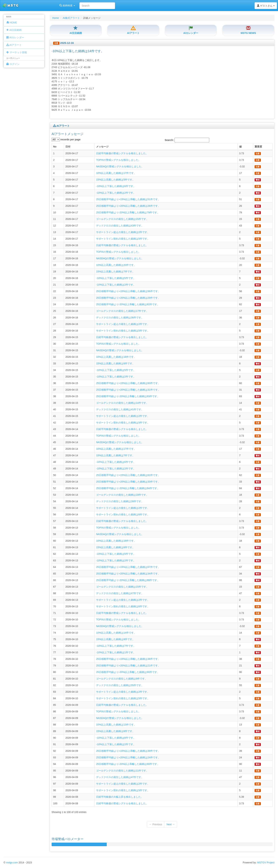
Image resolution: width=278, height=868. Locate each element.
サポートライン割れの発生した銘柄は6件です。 (123, 514)
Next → (171, 824)
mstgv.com (12, 862)
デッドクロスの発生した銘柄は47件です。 (120, 593)
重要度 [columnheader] (258, 147)
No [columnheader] (55, 147)
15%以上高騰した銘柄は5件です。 (115, 180)
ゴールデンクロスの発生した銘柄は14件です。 (122, 403)
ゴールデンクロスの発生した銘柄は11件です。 (122, 771)
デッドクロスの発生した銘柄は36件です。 (120, 317)
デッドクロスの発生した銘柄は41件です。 (120, 409)
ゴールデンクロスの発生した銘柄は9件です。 (122, 679)
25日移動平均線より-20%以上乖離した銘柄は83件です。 (128, 396)
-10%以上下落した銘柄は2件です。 (116, 193)
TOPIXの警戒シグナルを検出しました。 (118, 160)
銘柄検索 (46, 6)
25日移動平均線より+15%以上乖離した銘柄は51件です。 (128, 199)
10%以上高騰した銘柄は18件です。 (116, 357)
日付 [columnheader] (68, 147)
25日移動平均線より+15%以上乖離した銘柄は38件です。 (128, 659)
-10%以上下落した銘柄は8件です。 (116, 738)
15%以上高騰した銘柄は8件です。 (115, 639)
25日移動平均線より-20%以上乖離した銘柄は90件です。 (128, 672)
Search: (187, 140)
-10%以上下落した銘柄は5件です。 (116, 278)
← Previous (156, 824)
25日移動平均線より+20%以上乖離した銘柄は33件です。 (128, 482)
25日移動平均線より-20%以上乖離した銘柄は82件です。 (128, 304)
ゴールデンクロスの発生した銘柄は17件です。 (122, 311)
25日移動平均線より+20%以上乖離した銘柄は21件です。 (128, 666)
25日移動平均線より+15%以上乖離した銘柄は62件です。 (128, 475)
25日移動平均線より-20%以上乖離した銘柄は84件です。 (128, 488)
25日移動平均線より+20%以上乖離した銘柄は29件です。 (128, 298)
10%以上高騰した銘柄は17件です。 (116, 173)
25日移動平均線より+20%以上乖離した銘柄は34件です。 (128, 574)
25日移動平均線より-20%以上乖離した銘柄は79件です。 (128, 212)
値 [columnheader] (240, 147)
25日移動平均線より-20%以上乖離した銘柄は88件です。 (128, 580)
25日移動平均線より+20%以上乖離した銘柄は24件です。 (128, 757)
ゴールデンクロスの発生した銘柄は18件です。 (122, 495)
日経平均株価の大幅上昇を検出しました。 (120, 797)
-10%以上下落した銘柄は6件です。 (116, 186)
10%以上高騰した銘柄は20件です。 (116, 265)
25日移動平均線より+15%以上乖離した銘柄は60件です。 (128, 383)
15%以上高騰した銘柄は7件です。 (115, 272)
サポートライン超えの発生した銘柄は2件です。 (123, 232)
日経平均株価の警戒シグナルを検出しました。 (122, 153)
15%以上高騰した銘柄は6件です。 (115, 363)
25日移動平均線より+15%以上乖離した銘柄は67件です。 (128, 567)
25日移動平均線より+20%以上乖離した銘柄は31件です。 (128, 390)
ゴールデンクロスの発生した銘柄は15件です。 (122, 219)
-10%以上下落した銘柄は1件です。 (116, 652)
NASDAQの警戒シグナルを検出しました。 (120, 166)
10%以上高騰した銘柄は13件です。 (116, 725)
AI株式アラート (71, 18)
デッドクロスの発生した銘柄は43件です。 (120, 226)
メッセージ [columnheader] (102, 147)
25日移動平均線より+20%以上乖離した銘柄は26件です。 (128, 206)
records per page (66, 139)
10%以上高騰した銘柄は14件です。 (116, 633)
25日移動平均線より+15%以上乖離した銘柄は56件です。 (128, 291)
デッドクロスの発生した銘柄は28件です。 (120, 501)
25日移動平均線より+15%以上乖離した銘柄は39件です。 (128, 751)
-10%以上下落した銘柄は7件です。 (116, 646)
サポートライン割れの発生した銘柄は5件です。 (123, 239)
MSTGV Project (266, 862)
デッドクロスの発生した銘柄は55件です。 (120, 685)
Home (56, 18)
